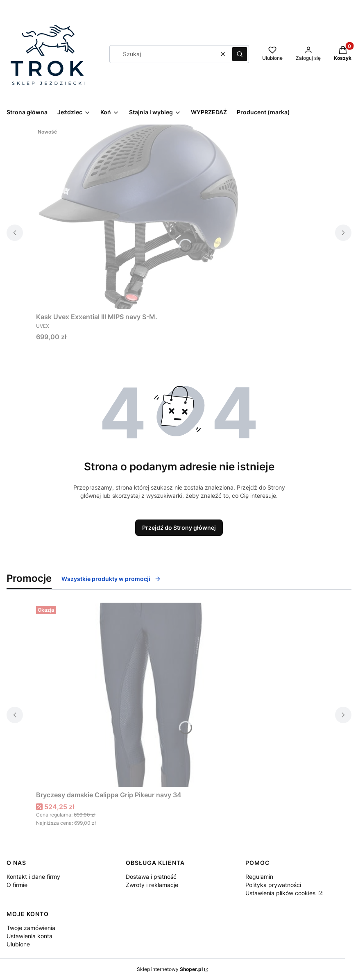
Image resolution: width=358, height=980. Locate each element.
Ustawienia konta (29, 936)
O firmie (17, 885)
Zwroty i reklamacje (152, 885)
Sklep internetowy (170, 969)
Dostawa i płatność (151, 877)
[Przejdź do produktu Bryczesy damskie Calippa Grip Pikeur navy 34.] (138, 695)
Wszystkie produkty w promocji (111, 579)
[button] (240, 54)
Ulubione (18, 944)
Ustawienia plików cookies (281, 893)
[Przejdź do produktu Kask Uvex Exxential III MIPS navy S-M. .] (138, 217)
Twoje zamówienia (31, 928)
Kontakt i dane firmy (33, 877)
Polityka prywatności (273, 885)
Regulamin (259, 877)
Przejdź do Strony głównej (179, 527)
